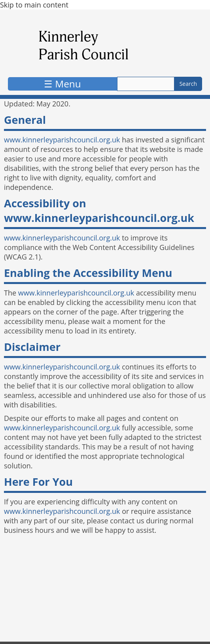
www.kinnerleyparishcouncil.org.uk (62, 140)
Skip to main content (34, 5)
